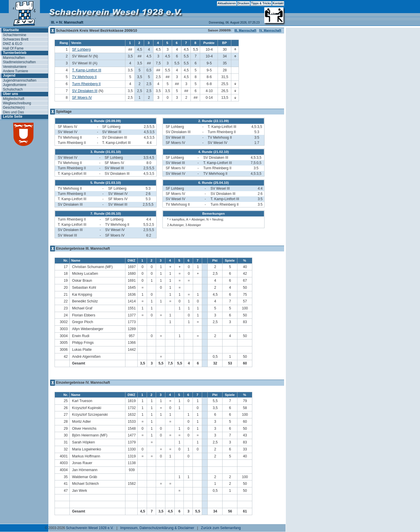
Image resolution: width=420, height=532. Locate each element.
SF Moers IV (82, 98)
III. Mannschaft (245, 30)
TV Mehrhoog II (84, 77)
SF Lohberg (81, 50)
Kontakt (278, 3)
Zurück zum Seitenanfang (221, 528)
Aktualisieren (227, 3)
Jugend (9, 75)
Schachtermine (15, 35)
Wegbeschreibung (17, 103)
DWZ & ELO (13, 44)
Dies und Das (13, 112)
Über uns (10, 94)
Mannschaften (14, 58)
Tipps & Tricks (261, 3)
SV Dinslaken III (85, 91)
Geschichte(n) (14, 108)
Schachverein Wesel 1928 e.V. (90, 528)
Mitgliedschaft (14, 99)
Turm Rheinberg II (86, 84)
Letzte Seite (13, 117)
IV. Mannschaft (270, 30)
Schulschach (13, 89)
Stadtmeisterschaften (19, 62)
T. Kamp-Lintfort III (87, 70)
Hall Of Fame (13, 48)
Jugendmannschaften (20, 80)
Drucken (244, 3)
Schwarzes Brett (16, 39)
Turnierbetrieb (15, 53)
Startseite (11, 30)
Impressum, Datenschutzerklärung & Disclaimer (157, 528)
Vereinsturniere (15, 67)
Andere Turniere (15, 71)
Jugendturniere (15, 85)
